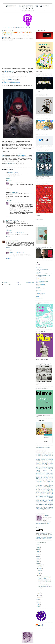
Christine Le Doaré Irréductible (42, 269)
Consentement (38, 465)
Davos (37, 467)
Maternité (47, 485)
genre (42, 476)
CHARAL (51, 462)
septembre (41, 570)
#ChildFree (38, 453)
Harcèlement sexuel (45, 477)
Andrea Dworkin (49, 456)
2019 (38, 556)
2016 (38, 562)
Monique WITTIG (47, 487)
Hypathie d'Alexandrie (49, 479)
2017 (38, 560)
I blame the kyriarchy (40, 283)
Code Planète (39, 272)
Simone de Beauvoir (39, 499)
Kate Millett (46, 480)
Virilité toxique (48, 510)
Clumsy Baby (38, 271)
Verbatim (47, 504)
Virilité (43, 510)
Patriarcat (50, 491)
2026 (38, 544)
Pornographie (42, 494)
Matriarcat (51, 485)
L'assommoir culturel (12, 165)
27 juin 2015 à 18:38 (14, 172)
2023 (38, 549)
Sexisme (51, 498)
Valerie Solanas (45, 503)
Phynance (38, 492)
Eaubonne (45, 470)
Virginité (37, 510)
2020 (38, 555)
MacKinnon (38, 484)
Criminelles (45, 466)
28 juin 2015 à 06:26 (15, 192)
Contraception (43, 465)
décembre (40, 565)
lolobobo (8, 172)
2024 (38, 548)
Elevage (51, 472)
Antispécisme (42, 457)
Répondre (8, 178)
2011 (38, 605)
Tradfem (38, 297)
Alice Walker (38, 456)
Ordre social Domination (45, 489)
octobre (40, 568)
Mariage (48, 484)
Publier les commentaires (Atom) (14, 285)
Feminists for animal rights (41, 278)
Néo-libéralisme (38, 488)
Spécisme (42, 500)
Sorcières (44, 499)
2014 (38, 599)
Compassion (43, 463)
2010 (38, 606)
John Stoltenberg (41, 480)
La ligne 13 (38, 287)
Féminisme (38, 475)
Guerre (51, 476)
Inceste (37, 480)
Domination (45, 469)
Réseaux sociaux (50, 496)
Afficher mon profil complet (43, 524)
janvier (40, 597)
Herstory (38, 479)
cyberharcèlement (50, 466)
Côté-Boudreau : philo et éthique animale (44, 274)
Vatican (37, 505)
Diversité (41, 469)
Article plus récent (6, 282)
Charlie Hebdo (38, 463)
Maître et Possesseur (43, 484)
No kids (49, 488)
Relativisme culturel (43, 496)
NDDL (52, 487)
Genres (45, 476)
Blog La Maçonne (39, 268)
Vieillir (39, 506)
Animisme (37, 457)
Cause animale (45, 462)
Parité (43, 491)
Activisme (43, 454)
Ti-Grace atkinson (47, 502)
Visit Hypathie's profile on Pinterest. (43, 447)
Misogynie (42, 487)
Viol (41, 506)
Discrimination (44, 467)
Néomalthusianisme (44, 488)
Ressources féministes (40, 294)
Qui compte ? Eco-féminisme (47, 495)
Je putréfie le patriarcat (40, 284)
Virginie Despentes (49, 509)
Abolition (39, 454)
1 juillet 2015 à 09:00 (20, 233)
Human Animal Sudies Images (42, 281)
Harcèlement (38, 477)
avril (39, 592)
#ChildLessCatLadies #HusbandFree (46, 453)
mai (39, 590)
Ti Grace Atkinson (41, 502)
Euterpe (8, 220)
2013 (38, 601)
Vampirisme (51, 503)
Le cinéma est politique (40, 289)
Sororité (47, 499)
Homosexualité (43, 479)
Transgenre (40, 503)
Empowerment (38, 473)
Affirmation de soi (49, 454)
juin (39, 576)
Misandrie (38, 487)
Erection (43, 473)
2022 (38, 551)
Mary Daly (42, 485)
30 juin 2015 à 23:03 (14, 220)
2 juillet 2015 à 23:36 (20, 252)
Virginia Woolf (43, 509)
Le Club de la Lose (48, 483)
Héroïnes (51, 477)
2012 (38, 603)
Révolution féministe (40, 295)
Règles (37, 496)
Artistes (46, 457)
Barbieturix (38, 266)
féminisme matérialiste (45, 475)
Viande (51, 504)
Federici (51, 473)
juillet (39, 574)
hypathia (12, 183)
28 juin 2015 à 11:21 (20, 203)
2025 (38, 546)
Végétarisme (41, 505)
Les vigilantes (39, 290)
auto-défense (43, 458)
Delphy (40, 467)
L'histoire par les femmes (41, 286)
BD (47, 460)
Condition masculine (49, 463)
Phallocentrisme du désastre (44, 585)
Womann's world (39, 298)
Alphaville (43, 456)
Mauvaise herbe (39, 292)
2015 (38, 563)
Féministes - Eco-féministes (19, 28)
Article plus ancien (30, 282)
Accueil (4, 28)
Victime (37, 506)
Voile (51, 510)
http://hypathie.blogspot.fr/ (42, 533)
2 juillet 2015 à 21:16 (14, 241)
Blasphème (46, 461)
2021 (38, 553)
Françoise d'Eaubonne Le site (42, 280)
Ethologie (47, 473)
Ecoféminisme (46, 472)
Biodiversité (42, 461)
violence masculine (46, 506)
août (39, 572)
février (40, 595)
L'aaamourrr (51, 480)
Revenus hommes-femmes (40, 498)
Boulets (49, 461)
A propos (10, 28)
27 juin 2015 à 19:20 (20, 183)
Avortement (43, 460)
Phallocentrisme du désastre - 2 (44, 580)
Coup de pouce (41, 466)
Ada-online (38, 265)
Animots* (28, 28)
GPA (48, 476)
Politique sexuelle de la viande (45, 492)
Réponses (9, 181)
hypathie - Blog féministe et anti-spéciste (28, 7)
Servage (47, 498)
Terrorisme (46, 501)
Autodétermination (49, 458)
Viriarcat (40, 510)
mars (39, 594)
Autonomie (38, 460)
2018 (38, 558)
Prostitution (48, 494)
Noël (51, 488)
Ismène (8, 241)
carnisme (40, 462)
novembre (40, 567)
